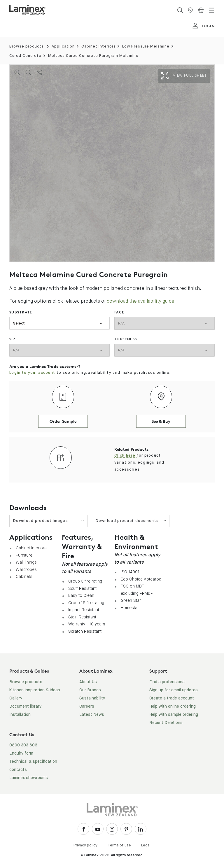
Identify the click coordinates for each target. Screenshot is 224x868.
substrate (21, 312)
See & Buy (161, 421)
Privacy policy (85, 845)
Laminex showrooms (29, 778)
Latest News (92, 715)
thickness (126, 339)
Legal (146, 845)
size (14, 339)
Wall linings (26, 562)
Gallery (16, 698)
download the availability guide (141, 301)
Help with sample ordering (174, 715)
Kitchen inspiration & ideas (35, 690)
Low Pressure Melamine (146, 47)
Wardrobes (26, 569)
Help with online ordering (173, 706)
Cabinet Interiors (99, 47)
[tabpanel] (112, 163)
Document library (25, 706)
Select (19, 323)
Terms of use (119, 845)
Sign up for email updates (174, 690)
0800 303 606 (23, 745)
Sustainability (92, 698)
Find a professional (167, 682)
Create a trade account (172, 698)
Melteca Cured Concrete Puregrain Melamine (93, 56)
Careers (87, 706)
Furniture (24, 555)
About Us (88, 682)
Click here (125, 456)
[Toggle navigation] (211, 10)
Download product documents (131, 521)
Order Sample (63, 421)
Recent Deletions (166, 723)
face (119, 312)
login (203, 26)
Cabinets (24, 576)
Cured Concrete (25, 56)
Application (63, 47)
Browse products (27, 47)
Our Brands (90, 690)
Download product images (49, 521)
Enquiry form (21, 753)
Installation (20, 715)
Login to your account (32, 373)
